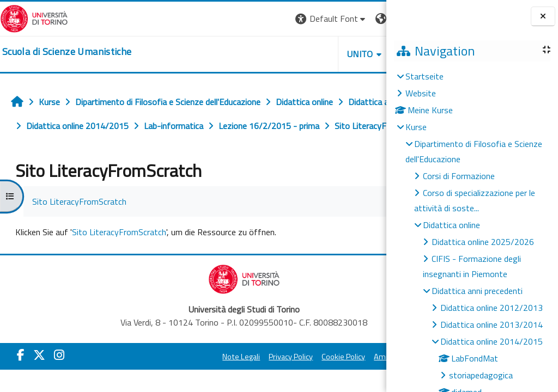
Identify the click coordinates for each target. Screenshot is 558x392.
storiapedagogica (481, 375)
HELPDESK (320, 54)
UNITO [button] (259, 54)
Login (368, 19)
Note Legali (187, 381)
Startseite (424, 76)
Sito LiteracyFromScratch (119, 256)
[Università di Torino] (34, 17)
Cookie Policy (289, 381)
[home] (67, 52)
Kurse (416, 127)
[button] (230, 19)
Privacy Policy (236, 381)
